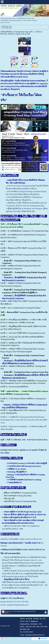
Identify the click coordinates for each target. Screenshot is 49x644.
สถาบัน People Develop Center (8, 18)
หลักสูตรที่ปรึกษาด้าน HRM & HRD (25, 18)
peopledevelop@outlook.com (18, 605)
